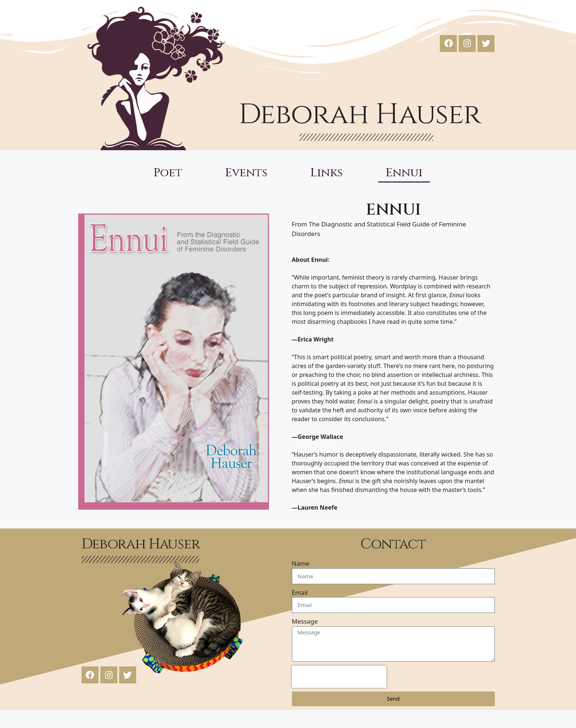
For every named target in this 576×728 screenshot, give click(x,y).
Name (301, 563)
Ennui (404, 173)
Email (300, 592)
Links (327, 173)
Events (246, 173)
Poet (168, 173)
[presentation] (339, 677)
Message (305, 621)
